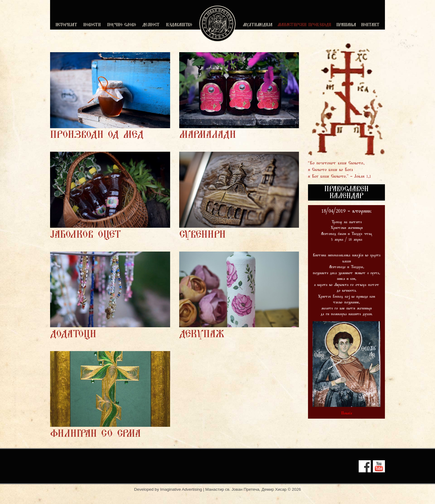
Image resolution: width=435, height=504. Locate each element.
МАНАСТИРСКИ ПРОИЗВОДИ (304, 25)
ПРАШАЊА (346, 25)
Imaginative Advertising (181, 489)
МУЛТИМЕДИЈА (258, 25)
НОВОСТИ (92, 25)
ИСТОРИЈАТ (66, 25)
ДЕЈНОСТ (151, 25)
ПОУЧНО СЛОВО (122, 25)
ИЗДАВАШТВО (179, 25)
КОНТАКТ (370, 25)
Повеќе (347, 414)
